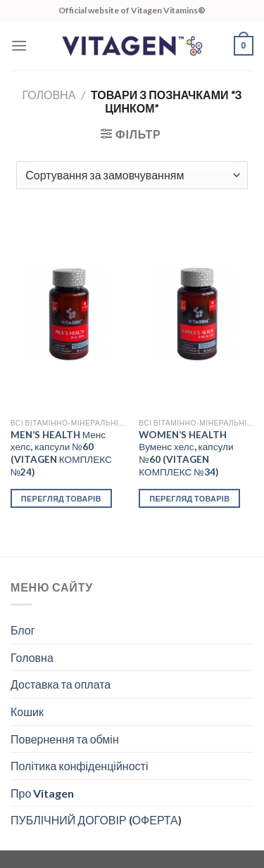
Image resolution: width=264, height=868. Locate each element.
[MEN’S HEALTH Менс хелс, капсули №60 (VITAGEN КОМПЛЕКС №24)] (68, 314)
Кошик (27, 711)
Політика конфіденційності (79, 766)
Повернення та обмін (65, 739)
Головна (49, 95)
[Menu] (19, 45)
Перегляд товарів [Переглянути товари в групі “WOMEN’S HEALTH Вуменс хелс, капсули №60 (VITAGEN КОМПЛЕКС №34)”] (189, 498)
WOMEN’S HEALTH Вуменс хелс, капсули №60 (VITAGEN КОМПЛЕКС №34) (186, 453)
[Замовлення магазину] (132, 175)
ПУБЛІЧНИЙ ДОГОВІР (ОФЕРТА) (96, 820)
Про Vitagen (42, 793)
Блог (23, 630)
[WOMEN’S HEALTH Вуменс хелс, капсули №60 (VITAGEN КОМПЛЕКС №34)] (196, 314)
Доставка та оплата (61, 684)
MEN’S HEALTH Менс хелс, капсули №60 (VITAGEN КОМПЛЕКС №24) (61, 453)
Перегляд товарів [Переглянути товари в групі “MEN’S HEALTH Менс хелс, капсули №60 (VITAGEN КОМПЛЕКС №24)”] (61, 498)
